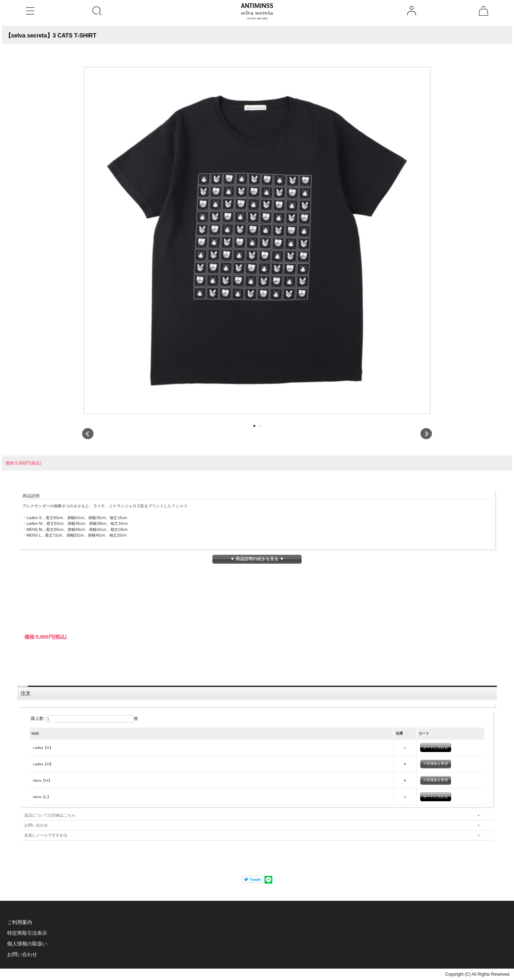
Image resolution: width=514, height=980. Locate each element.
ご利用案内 (20, 922)
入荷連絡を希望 (435, 764)
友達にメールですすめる (46, 835)
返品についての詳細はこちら (50, 815)
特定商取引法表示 (27, 933)
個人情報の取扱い (27, 944)
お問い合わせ (36, 825)
